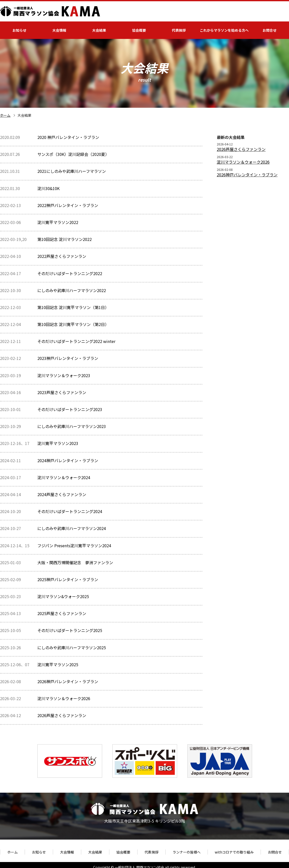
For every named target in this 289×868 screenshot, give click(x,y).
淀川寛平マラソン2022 (58, 222)
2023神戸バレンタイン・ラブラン (68, 358)
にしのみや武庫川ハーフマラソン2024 (72, 528)
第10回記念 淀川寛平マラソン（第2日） (73, 324)
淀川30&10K (48, 188)
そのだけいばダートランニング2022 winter (76, 341)
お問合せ (270, 30)
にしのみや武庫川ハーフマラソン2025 (72, 648)
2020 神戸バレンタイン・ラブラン (68, 137)
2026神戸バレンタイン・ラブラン (68, 681)
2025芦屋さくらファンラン (62, 613)
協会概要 (139, 30)
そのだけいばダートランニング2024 (70, 511)
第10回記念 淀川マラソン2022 (65, 239)
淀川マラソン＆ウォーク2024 (64, 477)
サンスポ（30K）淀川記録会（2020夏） (73, 154)
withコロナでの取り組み (234, 852)
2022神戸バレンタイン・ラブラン (68, 205)
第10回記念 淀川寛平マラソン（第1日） (73, 307)
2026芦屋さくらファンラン (62, 715)
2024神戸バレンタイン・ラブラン (68, 460)
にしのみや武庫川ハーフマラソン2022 (72, 290)
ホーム (5, 115)
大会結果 (99, 30)
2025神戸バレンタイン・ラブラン (68, 579)
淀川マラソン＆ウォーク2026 (64, 698)
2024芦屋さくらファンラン (62, 494)
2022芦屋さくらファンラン (62, 256)
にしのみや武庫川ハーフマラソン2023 (72, 426)
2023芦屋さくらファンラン (62, 392)
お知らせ (19, 30)
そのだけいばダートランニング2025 (70, 630)
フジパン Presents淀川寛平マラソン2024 (74, 545)
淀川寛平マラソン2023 (58, 443)
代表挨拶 (179, 30)
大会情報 (59, 30)
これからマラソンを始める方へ (224, 30)
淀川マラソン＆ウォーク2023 (64, 375)
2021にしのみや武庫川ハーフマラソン (72, 171)
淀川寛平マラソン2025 (58, 664)
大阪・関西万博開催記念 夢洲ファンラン (75, 562)
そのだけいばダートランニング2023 (70, 409)
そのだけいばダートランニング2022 (70, 273)
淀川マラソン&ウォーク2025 (63, 596)
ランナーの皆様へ (187, 852)
